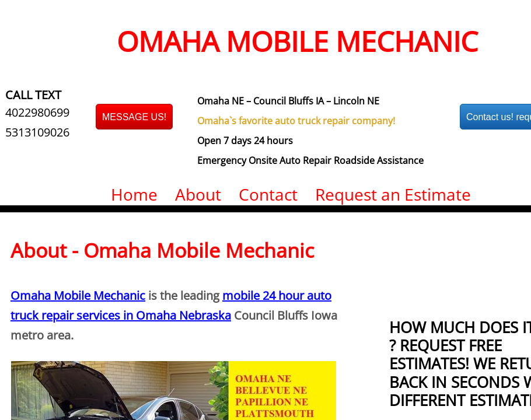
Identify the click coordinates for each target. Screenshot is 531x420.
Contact (268, 194)
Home (134, 194)
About (198, 194)
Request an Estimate (393, 194)
